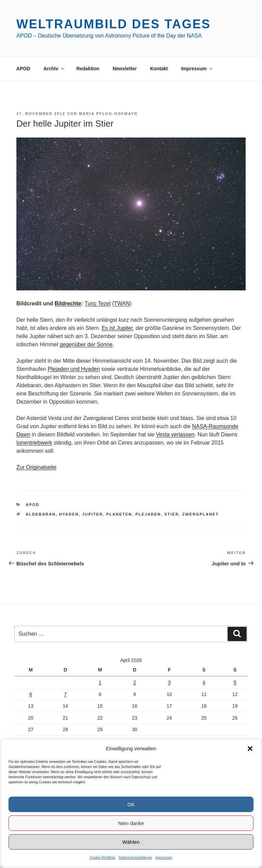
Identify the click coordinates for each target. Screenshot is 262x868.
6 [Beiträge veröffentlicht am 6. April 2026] (31, 694)
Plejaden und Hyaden (74, 369)
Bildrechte (68, 303)
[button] (250, 749)
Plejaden (148, 514)
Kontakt (159, 69)
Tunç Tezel (98, 303)
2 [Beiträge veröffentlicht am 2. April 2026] (135, 682)
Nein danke (131, 823)
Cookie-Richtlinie (103, 858)
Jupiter (92, 514)
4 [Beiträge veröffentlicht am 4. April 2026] (204, 682)
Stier (172, 514)
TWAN (122, 303)
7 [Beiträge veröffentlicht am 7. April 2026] (65, 694)
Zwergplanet (200, 514)
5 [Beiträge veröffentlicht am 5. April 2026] (235, 682)
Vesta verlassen (175, 435)
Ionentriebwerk (34, 443)
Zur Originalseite (36, 467)
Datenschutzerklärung (135, 858)
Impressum (164, 858)
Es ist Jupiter (117, 328)
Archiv (54, 69)
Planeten (119, 514)
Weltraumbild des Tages (114, 24)
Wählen (131, 842)
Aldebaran (41, 514)
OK (131, 804)
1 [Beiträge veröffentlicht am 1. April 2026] (100, 682)
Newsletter (125, 69)
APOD (23, 69)
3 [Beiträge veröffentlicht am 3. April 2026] (169, 682)
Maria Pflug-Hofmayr (108, 114)
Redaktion (88, 69)
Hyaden (69, 514)
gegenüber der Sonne (86, 344)
